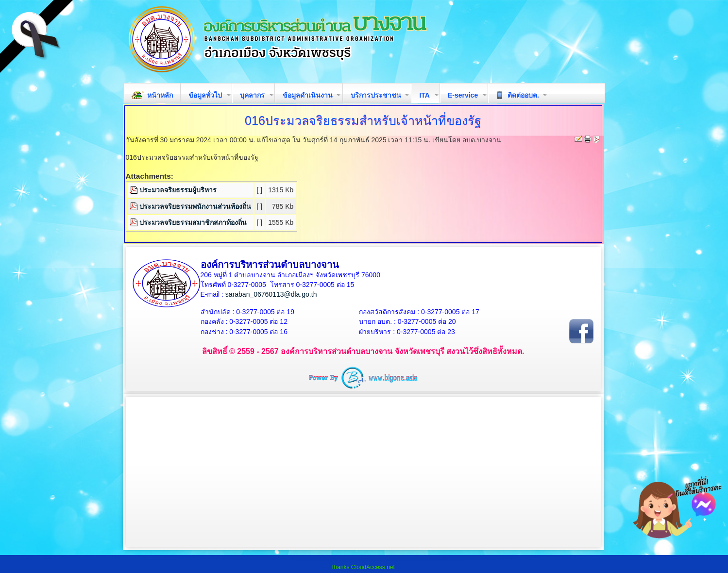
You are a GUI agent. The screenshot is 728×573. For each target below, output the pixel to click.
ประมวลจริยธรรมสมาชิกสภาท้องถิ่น (193, 222)
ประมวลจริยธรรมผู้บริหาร (178, 190)
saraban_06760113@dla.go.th (271, 294)
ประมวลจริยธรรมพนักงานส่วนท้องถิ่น (195, 206)
